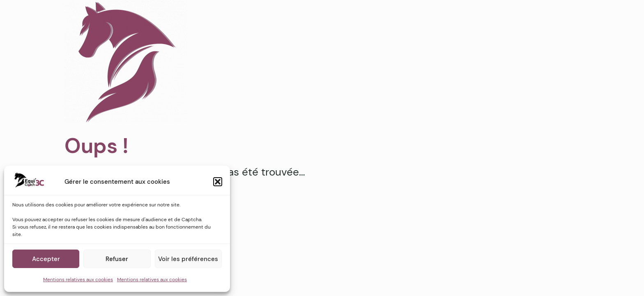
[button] (218, 182)
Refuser (117, 259)
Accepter (46, 259)
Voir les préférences (188, 259)
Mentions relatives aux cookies (78, 280)
